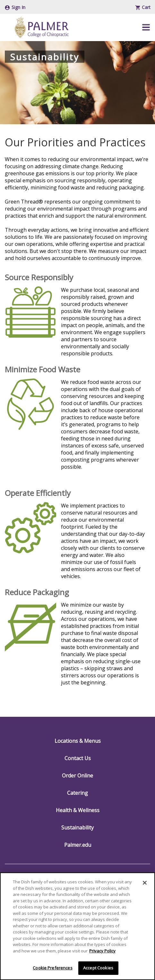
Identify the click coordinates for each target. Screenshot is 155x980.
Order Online (77, 776)
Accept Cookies (98, 968)
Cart (143, 7)
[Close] (145, 883)
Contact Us (78, 758)
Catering (77, 793)
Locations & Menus (78, 741)
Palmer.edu (78, 845)
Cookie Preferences (52, 968)
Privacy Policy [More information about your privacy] (102, 951)
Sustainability (77, 828)
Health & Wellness (78, 810)
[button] (146, 27)
